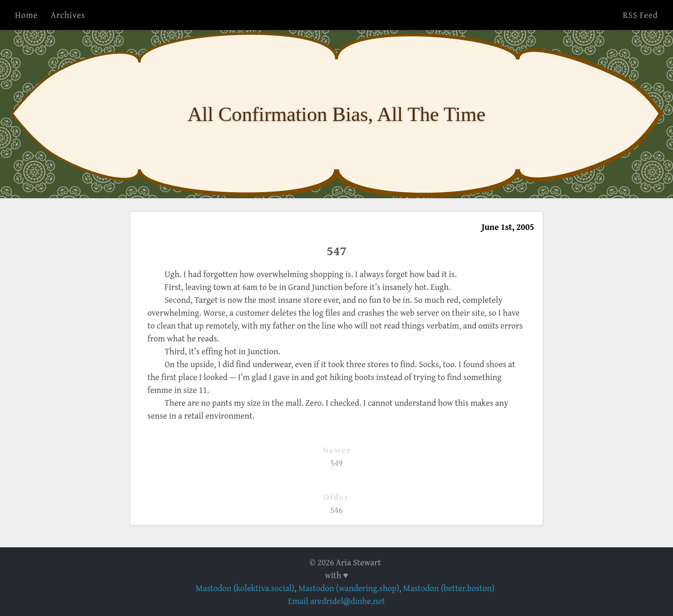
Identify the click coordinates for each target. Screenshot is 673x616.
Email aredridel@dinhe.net (336, 601)
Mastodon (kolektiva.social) (245, 588)
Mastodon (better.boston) (449, 588)
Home (26, 15)
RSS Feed (640, 15)
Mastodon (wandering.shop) (349, 588)
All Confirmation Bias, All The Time (336, 114)
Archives (68, 15)
